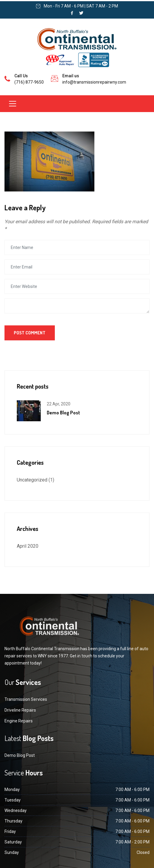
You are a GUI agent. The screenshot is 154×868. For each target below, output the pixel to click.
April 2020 (28, 546)
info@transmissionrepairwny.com (94, 82)
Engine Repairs (19, 721)
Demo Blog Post (63, 413)
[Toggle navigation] (13, 104)
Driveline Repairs (20, 710)
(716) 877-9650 (29, 82)
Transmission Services (26, 699)
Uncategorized (32, 480)
